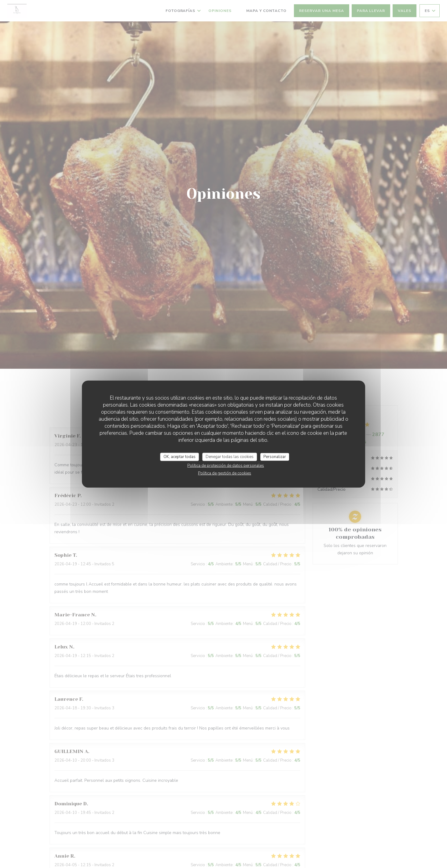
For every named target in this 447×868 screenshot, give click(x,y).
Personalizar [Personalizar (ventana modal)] (275, 456)
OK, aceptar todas (180, 456)
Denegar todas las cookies (230, 456)
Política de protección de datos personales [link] (226, 466)
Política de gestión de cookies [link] (225, 473)
